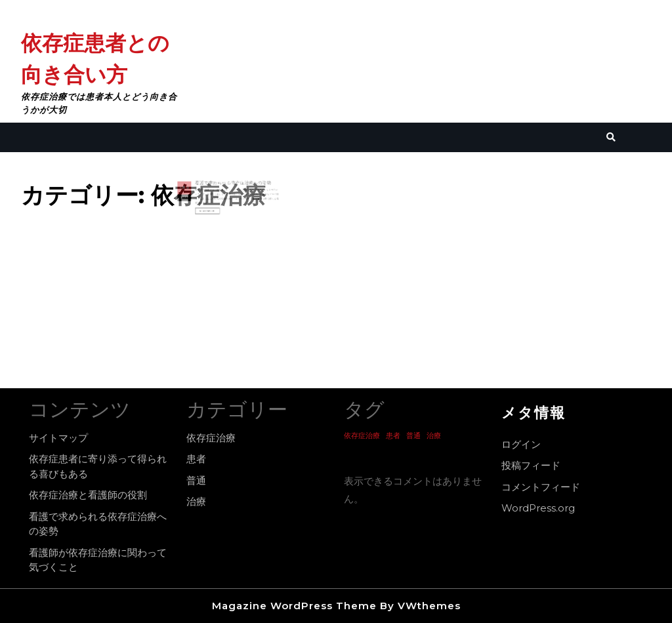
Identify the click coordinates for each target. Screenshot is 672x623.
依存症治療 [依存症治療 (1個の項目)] (362, 436)
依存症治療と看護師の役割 (88, 495)
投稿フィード (531, 465)
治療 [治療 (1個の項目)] (434, 436)
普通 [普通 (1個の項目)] (413, 436)
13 (198, 191)
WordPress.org (538, 508)
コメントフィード (541, 487)
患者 (196, 459)
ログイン (521, 444)
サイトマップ (58, 438)
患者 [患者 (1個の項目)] (393, 436)
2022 (195, 198)
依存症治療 (211, 438)
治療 (196, 501)
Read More (215, 209)
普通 (196, 480)
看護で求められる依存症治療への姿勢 (232, 187)
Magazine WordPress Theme (294, 606)
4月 (194, 191)
